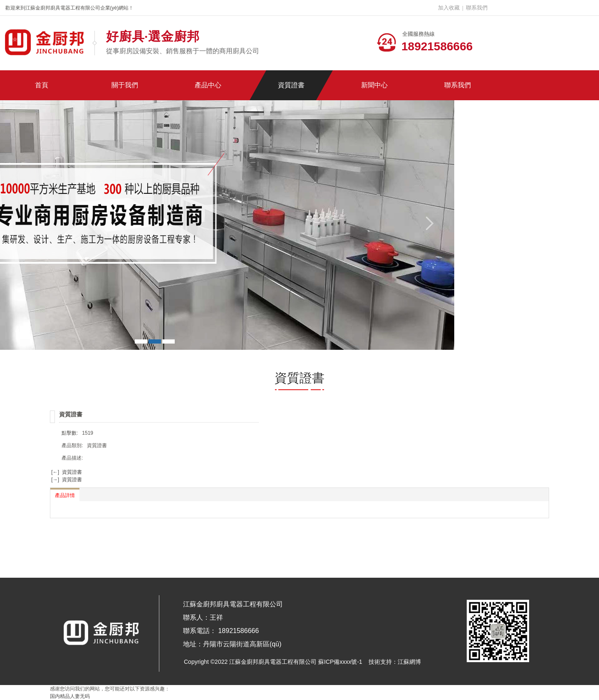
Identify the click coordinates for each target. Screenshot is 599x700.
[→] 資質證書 (66, 480)
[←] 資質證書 (66, 472)
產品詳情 (65, 495)
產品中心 (208, 85)
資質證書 (291, 85)
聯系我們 (458, 85)
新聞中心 (374, 85)
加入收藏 (449, 8)
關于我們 (125, 85)
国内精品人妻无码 (70, 696)
